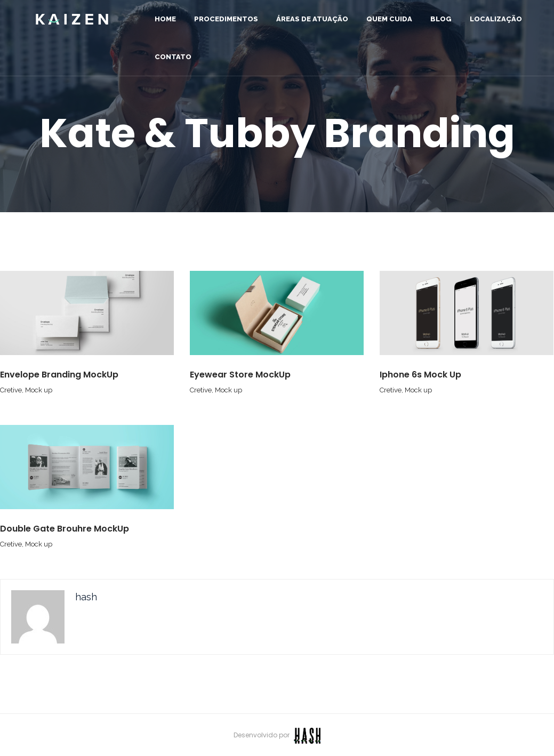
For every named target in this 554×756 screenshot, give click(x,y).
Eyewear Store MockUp (240, 375)
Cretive (11, 390)
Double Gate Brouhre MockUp (65, 529)
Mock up (39, 390)
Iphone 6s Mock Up (420, 375)
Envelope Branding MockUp (59, 375)
